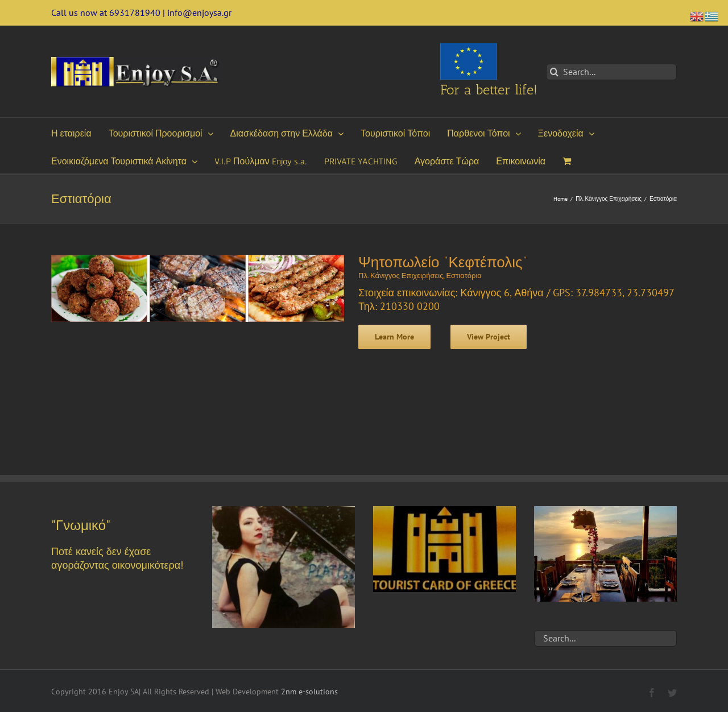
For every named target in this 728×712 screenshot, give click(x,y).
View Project (489, 337)
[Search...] (611, 72)
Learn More (394, 337)
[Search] (554, 72)
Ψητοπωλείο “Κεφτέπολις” (443, 262)
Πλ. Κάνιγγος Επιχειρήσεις (401, 276)
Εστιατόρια (464, 276)
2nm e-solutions (309, 692)
